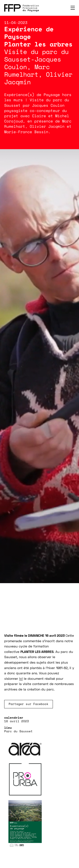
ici (21, 679)
